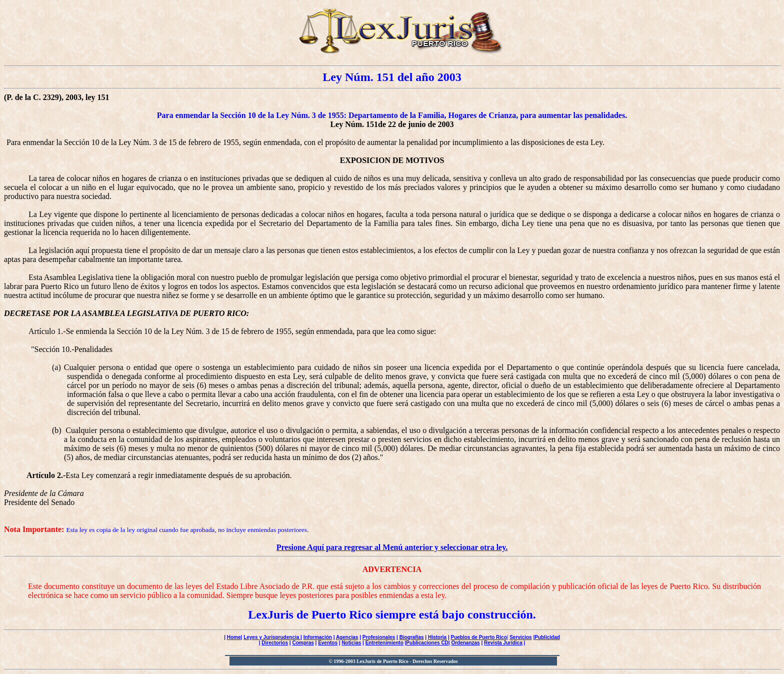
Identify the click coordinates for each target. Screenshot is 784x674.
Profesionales (379, 637)
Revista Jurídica (503, 643)
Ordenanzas (465, 643)
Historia (437, 637)
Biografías (412, 637)
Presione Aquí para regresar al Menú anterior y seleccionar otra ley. (392, 547)
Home (234, 637)
